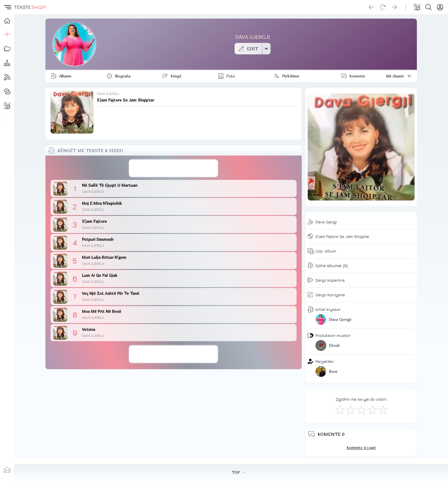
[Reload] (383, 7)
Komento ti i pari (361, 448)
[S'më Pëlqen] (339, 410)
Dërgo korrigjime (330, 295)
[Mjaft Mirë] (372, 410)
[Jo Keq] (350, 410)
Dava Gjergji (326, 222)
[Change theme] (417, 7)
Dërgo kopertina (330, 280)
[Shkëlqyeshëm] (383, 410)
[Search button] (429, 7)
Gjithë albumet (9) (332, 266)
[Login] (440, 7)
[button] (7, 7)
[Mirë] (361, 410)
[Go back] (371, 7)
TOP (238, 472)
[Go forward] (394, 7)
